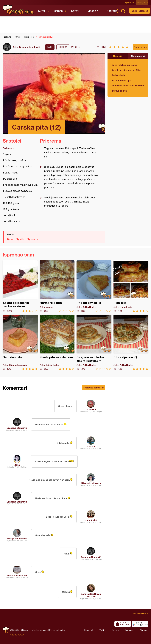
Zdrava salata (119, 91)
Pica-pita (131, 286)
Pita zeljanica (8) (131, 343)
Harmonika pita (57, 286)
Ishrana (58, 11)
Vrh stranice (139, 613)
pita (22, 239)
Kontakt (62, 630)
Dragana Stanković (29, 47)
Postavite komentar (93, 388)
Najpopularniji (138, 56)
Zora (17, 465)
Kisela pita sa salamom (57, 343)
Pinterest (144, 630)
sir (12, 239)
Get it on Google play (140, 624)
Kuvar (42, 11)
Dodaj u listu (140, 47)
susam (35, 239)
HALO (21, 635)
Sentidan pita (20, 343)
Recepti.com (18, 10)
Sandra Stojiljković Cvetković (91, 595)
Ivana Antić (91, 520)
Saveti (75, 11)
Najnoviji (118, 56)
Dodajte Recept (140, 11)
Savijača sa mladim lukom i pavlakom (94, 343)
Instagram (130, 630)
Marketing (53, 630)
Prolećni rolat (119, 75)
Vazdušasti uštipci (122, 80)
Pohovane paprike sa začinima (128, 86)
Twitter (103, 630)
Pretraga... (123, 11)
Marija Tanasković (17, 539)
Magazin (93, 11)
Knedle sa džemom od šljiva (126, 70)
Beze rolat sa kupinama (124, 65)
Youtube (115, 630)
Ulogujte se (143, 3)
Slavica (91, 446)
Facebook (89, 630)
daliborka (91, 409)
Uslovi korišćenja (41, 630)
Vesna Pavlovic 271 (17, 575)
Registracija (130, 3)
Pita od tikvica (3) (94, 286)
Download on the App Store (123, 624)
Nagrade (112, 11)
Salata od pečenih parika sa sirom (20, 286)
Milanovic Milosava (91, 483)
